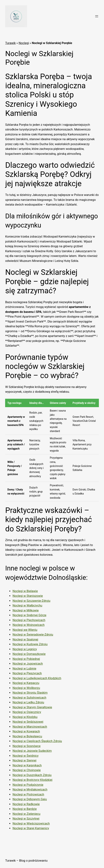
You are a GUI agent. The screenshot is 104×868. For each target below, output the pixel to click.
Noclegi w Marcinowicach (30, 727)
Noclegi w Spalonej (25, 639)
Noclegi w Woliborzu (26, 688)
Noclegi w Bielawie (25, 591)
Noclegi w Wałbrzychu (27, 605)
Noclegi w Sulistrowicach (29, 698)
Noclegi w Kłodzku (25, 717)
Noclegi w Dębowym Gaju (30, 799)
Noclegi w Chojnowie (27, 770)
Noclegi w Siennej (24, 760)
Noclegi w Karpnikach (27, 765)
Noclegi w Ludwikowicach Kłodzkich (37, 678)
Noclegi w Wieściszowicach (31, 824)
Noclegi (24, 43)
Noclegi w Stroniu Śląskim (30, 693)
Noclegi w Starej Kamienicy (31, 828)
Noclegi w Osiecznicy (27, 712)
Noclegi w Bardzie (25, 809)
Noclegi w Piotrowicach (28, 794)
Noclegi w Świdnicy (25, 756)
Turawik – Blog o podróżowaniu (26, 861)
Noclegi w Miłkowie (26, 610)
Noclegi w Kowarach (26, 731)
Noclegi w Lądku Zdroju (28, 702)
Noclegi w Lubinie (24, 669)
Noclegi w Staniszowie (28, 596)
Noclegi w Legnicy (25, 649)
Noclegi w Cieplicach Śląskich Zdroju (37, 741)
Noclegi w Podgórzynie (28, 785)
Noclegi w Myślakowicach (30, 790)
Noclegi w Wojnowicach (28, 625)
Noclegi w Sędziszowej (28, 722)
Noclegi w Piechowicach (29, 620)
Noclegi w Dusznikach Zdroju (32, 775)
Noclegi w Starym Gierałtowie (32, 707)
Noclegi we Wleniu (25, 630)
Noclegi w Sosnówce (26, 746)
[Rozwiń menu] (97, 16)
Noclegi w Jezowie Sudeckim (32, 751)
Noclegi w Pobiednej (26, 659)
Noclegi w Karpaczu (26, 683)
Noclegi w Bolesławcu (27, 736)
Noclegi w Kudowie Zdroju (30, 644)
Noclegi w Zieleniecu (26, 814)
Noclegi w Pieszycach (27, 673)
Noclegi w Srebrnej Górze (29, 615)
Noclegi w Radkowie (26, 804)
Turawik (10, 43)
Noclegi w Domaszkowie (29, 654)
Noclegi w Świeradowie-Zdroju (33, 635)
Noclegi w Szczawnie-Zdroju (31, 601)
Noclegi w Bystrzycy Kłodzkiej (32, 780)
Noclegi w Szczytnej (26, 819)
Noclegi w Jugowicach (28, 664)
